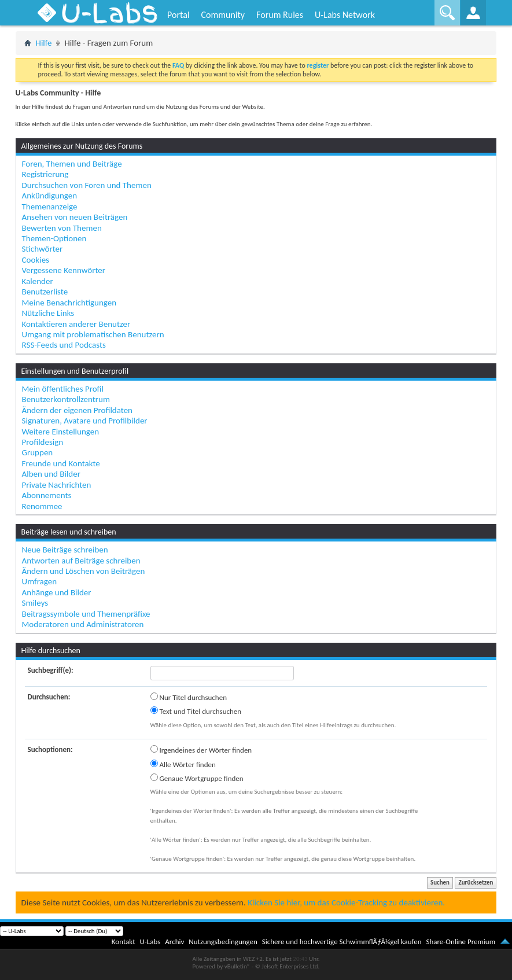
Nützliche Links (48, 313)
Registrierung (45, 174)
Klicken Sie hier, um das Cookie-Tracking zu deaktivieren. (346, 902)
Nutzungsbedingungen (223, 942)
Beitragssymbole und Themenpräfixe (86, 614)
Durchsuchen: (49, 697)
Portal (178, 15)
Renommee (42, 506)
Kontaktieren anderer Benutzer (76, 324)
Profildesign (43, 442)
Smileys (35, 603)
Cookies (36, 260)
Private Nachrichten (57, 485)
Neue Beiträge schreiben (65, 550)
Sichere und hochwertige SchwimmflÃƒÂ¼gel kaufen (342, 942)
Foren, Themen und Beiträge (72, 164)
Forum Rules (280, 15)
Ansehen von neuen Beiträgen (75, 217)
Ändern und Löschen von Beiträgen (84, 571)
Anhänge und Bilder (57, 592)
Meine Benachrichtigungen (69, 303)
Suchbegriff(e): (51, 670)
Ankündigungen (50, 196)
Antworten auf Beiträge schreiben (81, 561)
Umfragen (39, 581)
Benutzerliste (45, 292)
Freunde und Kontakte (61, 463)
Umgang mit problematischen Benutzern (93, 334)
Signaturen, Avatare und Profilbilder (85, 421)
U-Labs (150, 942)
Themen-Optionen (54, 238)
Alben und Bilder (51, 474)
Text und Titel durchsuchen (196, 711)
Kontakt (124, 942)
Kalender (38, 281)
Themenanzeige (50, 207)
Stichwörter (43, 249)
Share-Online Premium (461, 942)
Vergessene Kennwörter (64, 270)
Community (223, 15)
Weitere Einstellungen (61, 432)
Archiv (174, 942)
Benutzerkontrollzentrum (66, 399)
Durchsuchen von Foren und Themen (87, 185)
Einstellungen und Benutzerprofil (75, 371)
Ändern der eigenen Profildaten (77, 410)
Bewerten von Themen (62, 228)
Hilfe (44, 43)
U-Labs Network (345, 15)
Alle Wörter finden (183, 764)
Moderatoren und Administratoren (83, 624)
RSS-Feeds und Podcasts (64, 345)
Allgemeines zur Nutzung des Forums (82, 146)
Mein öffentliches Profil (63, 389)
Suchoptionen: (50, 749)
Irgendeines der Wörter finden (201, 750)
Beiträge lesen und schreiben (69, 532)
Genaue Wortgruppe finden (197, 778)
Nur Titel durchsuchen (189, 697)
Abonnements (47, 495)
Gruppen (38, 452)
